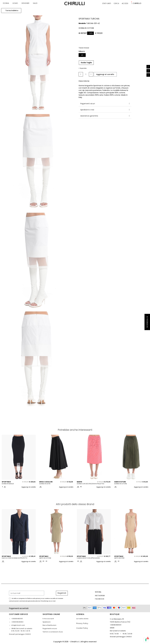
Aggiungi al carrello (29, 487)
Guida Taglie (86, 63)
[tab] (105, 104)
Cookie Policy (82, 628)
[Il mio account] (125, 3)
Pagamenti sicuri (88, 104)
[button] (116, 3)
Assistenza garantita (89, 116)
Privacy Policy (82, 623)
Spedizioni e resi (87, 110)
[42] (82, 55)
